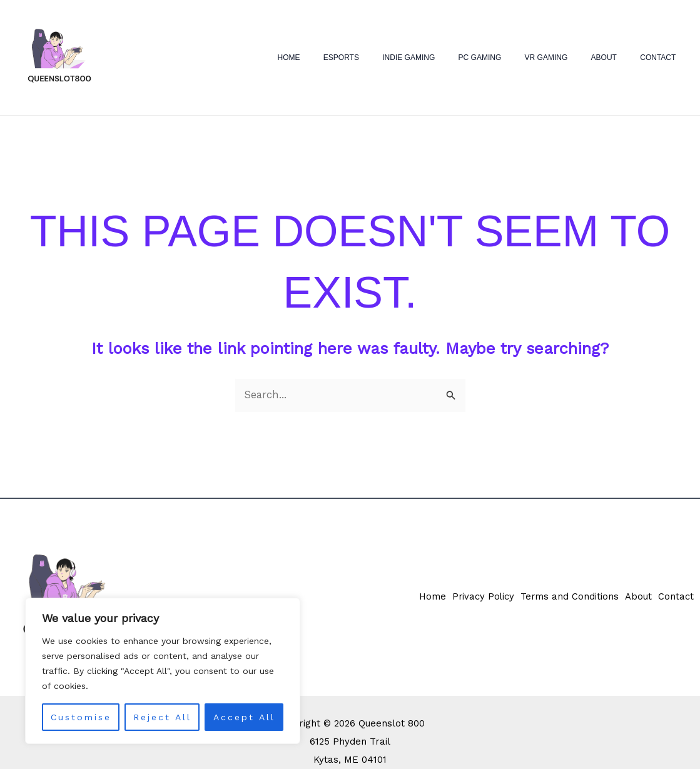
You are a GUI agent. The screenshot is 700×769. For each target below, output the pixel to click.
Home (343, 58)
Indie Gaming (446, 58)
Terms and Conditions (566, 598)
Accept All (244, 717)
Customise (81, 717)
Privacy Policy (477, 598)
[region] (163, 671)
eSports (387, 58)
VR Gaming (567, 58)
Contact (662, 58)
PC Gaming (509, 58)
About (616, 58)
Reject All (162, 717)
